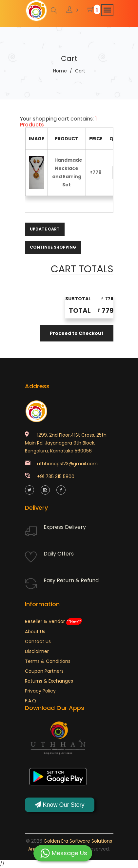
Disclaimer (37, 651)
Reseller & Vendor (53, 621)
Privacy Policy (40, 691)
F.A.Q (30, 701)
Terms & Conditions (48, 661)
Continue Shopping (53, 247)
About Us (35, 632)
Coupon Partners (44, 671)
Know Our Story (60, 805)
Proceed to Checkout (77, 333)
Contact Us (38, 641)
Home (60, 71)
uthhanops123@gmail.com (67, 464)
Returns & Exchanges (49, 681)
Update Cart (45, 229)
